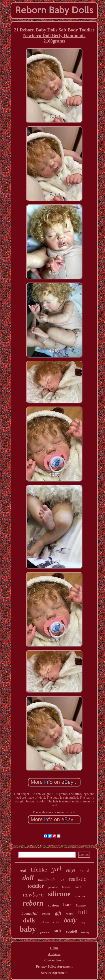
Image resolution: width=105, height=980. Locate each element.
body (70, 920)
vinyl (70, 870)
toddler (36, 886)
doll (28, 878)
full (82, 912)
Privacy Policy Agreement (54, 966)
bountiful (29, 913)
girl (56, 869)
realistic (77, 879)
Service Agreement (54, 973)
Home (54, 948)
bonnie (81, 905)
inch (62, 880)
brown (66, 887)
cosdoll (72, 931)
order (46, 913)
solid (78, 887)
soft (58, 931)
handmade (47, 880)
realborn (44, 922)
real (23, 871)
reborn (33, 903)
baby (28, 929)
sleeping (85, 933)
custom (53, 905)
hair (67, 904)
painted (53, 887)
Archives (54, 954)
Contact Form (54, 960)
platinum (45, 932)
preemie (80, 896)
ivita (83, 923)
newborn (33, 895)
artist (56, 922)
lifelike (39, 870)
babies (69, 914)
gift (58, 913)
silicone (59, 894)
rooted (84, 871)
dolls (29, 920)
